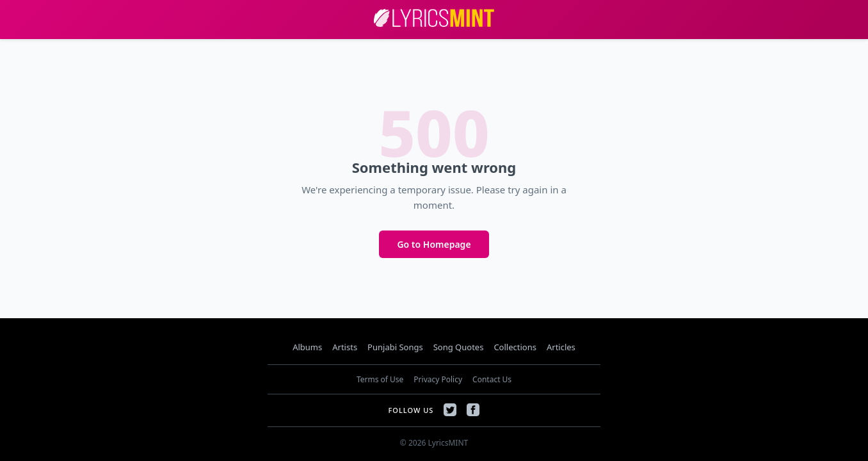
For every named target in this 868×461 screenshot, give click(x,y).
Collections (515, 347)
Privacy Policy (438, 379)
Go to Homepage (434, 244)
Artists (345, 347)
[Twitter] (450, 410)
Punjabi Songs (395, 347)
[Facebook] (473, 410)
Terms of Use (380, 379)
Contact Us (492, 379)
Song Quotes (459, 347)
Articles (561, 347)
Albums (307, 347)
